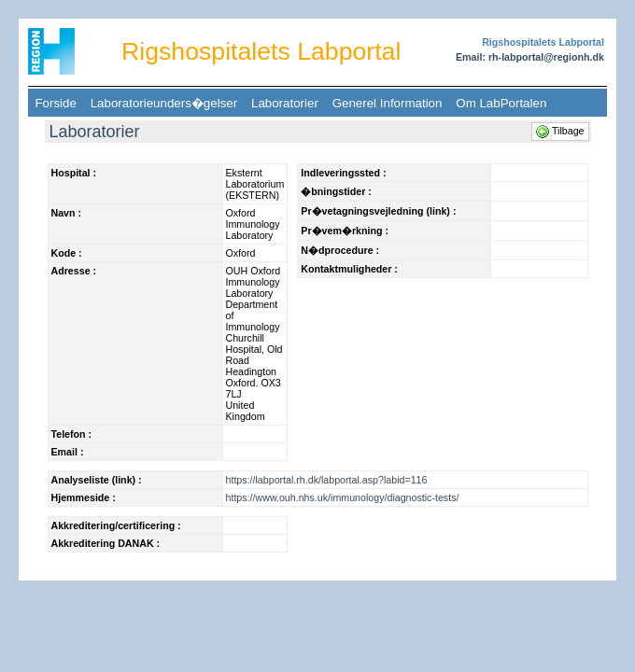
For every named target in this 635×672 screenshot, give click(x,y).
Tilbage (561, 131)
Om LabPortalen (501, 103)
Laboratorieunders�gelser (163, 103)
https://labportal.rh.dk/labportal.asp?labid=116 (327, 480)
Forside (56, 103)
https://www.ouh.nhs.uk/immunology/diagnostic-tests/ (343, 497)
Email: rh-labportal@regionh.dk (530, 57)
